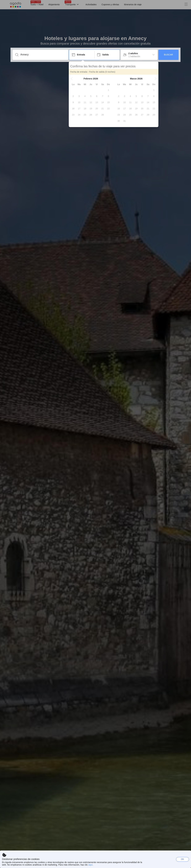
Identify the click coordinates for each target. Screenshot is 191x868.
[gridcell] (109, 90)
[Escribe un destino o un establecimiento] (43, 55)
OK (183, 859)
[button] (72, 79)
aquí (90, 865)
